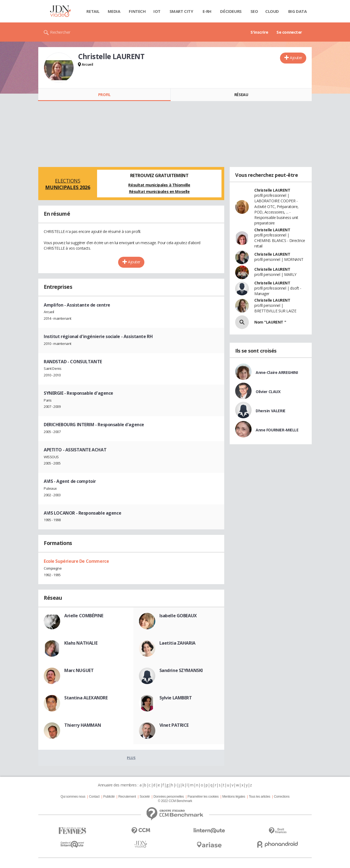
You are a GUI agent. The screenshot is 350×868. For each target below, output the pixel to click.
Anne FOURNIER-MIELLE (277, 430)
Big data (297, 11)
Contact (94, 797)
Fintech (137, 11)
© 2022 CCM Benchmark (175, 801)
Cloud (272, 11)
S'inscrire (259, 32)
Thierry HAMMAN (83, 725)
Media (114, 11)
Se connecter (289, 32)
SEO (254, 11)
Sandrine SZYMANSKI (181, 670)
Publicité (109, 797)
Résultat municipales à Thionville (159, 185)
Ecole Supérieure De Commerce (76, 561)
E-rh (207, 11)
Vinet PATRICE (174, 725)
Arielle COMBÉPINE (84, 616)
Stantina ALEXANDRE (86, 698)
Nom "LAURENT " (270, 322)
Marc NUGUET (79, 670)
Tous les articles (259, 797)
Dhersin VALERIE (271, 411)
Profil (104, 95)
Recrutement (127, 797)
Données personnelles (169, 797)
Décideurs (231, 11)
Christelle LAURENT (272, 190)
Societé (145, 797)
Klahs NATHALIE (81, 643)
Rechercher (60, 32)
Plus (131, 758)
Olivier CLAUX (268, 392)
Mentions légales (234, 797)
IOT (157, 11)
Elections (68, 184)
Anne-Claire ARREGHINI (277, 372)
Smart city (181, 11)
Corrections (282, 797)
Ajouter (296, 58)
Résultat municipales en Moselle (159, 191)
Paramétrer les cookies (203, 797)
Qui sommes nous (73, 797)
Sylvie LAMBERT (176, 698)
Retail (93, 11)
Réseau (241, 95)
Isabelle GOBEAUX (178, 616)
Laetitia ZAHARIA (177, 643)
